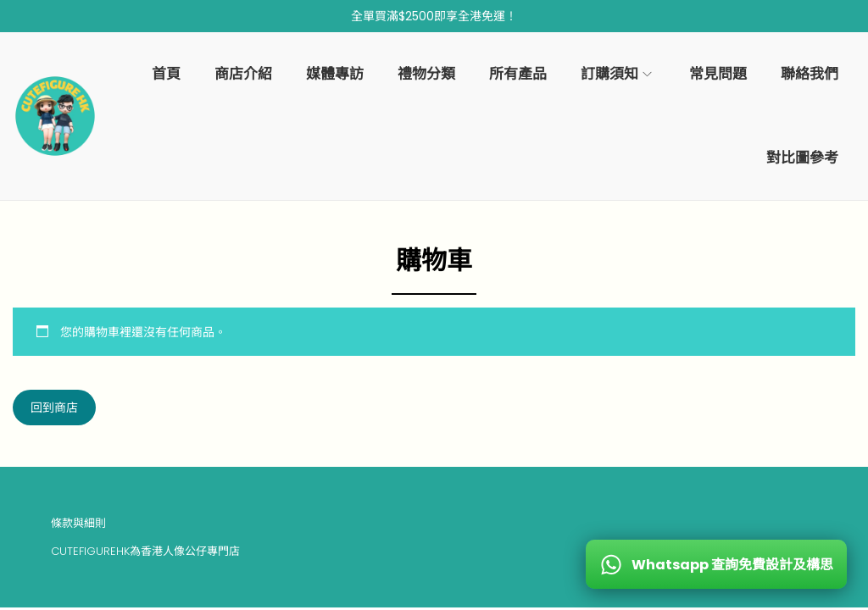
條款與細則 (78, 523)
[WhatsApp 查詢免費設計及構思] (716, 564)
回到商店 (54, 408)
